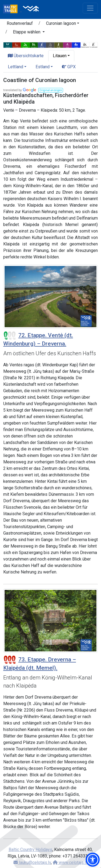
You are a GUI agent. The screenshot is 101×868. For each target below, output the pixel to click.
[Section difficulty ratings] (10, 336)
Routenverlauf (20, 23)
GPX (69, 67)
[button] (63, 24)
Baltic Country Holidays (30, 850)
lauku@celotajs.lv (32, 862)
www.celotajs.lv (70, 862)
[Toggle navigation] (90, 8)
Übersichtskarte (26, 56)
